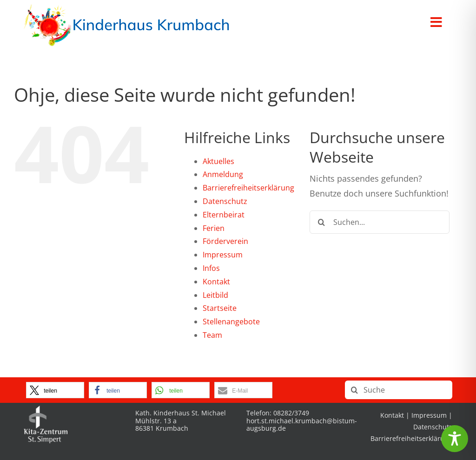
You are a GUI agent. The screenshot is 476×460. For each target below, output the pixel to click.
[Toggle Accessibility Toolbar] (455, 439)
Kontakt (216, 282)
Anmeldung (223, 174)
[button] (55, 390)
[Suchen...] (380, 222)
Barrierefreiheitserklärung (248, 188)
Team (212, 335)
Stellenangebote (231, 322)
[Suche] (321, 222)
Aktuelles (218, 161)
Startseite (220, 308)
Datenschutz (225, 201)
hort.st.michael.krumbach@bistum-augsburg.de (302, 425)
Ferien (214, 228)
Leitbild (215, 295)
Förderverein (225, 241)
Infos (211, 268)
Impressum (223, 255)
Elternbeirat (224, 215)
